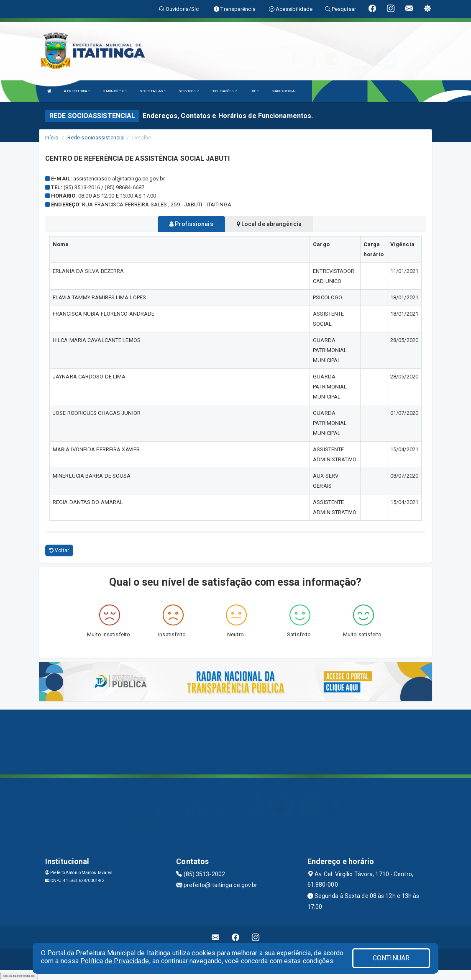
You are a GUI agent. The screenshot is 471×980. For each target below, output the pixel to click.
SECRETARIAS (153, 91)
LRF (254, 91)
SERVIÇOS (189, 91)
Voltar (59, 550)
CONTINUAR (391, 958)
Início (52, 138)
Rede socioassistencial (96, 138)
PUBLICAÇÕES (224, 91)
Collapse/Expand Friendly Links (19, 976)
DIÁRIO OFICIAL (284, 91)
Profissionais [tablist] (191, 224)
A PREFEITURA (77, 91)
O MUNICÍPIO (115, 91)
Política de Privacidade (115, 961)
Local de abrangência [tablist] (269, 224)
